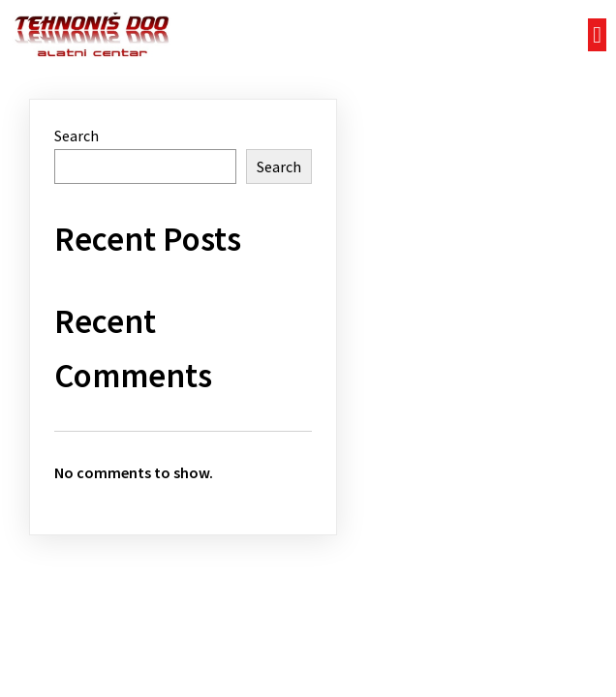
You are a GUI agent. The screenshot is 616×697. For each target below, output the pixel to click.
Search (77, 136)
